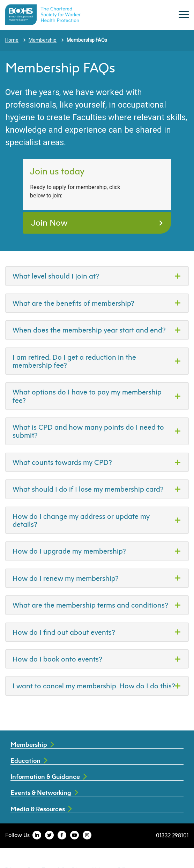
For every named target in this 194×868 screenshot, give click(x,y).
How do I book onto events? (57, 659)
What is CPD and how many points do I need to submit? (88, 431)
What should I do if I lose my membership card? (88, 489)
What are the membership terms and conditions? (90, 605)
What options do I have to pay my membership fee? (87, 396)
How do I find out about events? (64, 632)
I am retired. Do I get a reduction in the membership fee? (74, 361)
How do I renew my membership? (66, 578)
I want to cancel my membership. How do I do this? (94, 686)
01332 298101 (172, 835)
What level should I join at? (56, 276)
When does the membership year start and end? (89, 330)
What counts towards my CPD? (62, 462)
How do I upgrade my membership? (69, 551)
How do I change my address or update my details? (81, 520)
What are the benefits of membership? (73, 303)
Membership (43, 40)
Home (12, 40)
